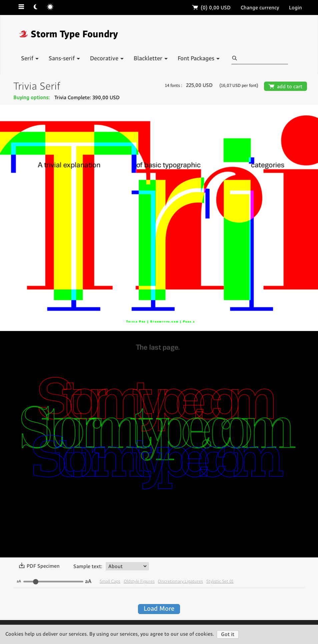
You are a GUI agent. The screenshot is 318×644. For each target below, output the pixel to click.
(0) (211, 8)
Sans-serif (64, 59)
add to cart (285, 87)
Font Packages (199, 59)
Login (295, 8)
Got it (228, 635)
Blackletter (151, 59)
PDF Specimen (39, 567)
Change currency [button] (260, 8)
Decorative (107, 59)
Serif (30, 59)
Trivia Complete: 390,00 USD (87, 98)
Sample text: (88, 567)
